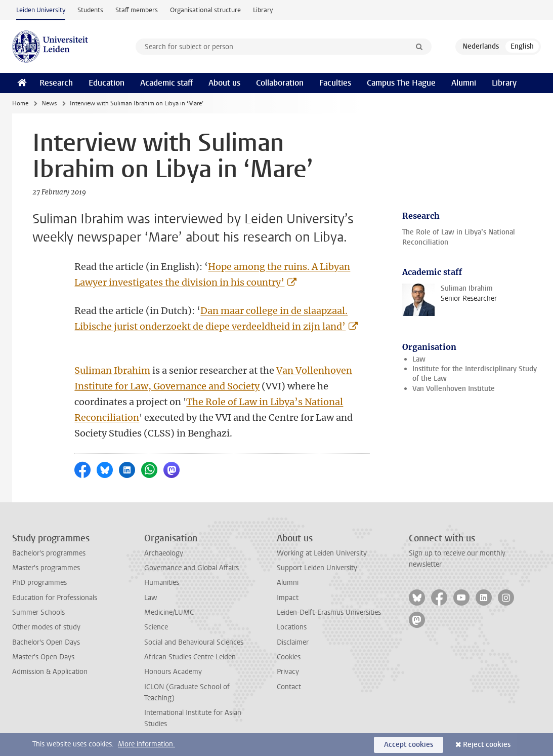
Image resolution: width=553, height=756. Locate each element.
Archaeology (164, 553)
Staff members (137, 10)
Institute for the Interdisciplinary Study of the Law (475, 374)
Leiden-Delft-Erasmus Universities (329, 612)
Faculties (335, 83)
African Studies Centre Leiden (190, 657)
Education (107, 83)
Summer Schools (38, 612)
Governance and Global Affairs (192, 568)
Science (156, 627)
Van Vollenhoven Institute (454, 389)
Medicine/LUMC (169, 612)
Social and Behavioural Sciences (194, 642)
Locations (292, 627)
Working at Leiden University (322, 553)
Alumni (464, 83)
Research (56, 83)
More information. (146, 744)
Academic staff (166, 83)
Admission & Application (50, 672)
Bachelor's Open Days (46, 642)
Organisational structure (205, 10)
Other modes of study (46, 627)
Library (263, 10)
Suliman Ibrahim (112, 370)
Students (90, 10)
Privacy (288, 672)
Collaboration (280, 83)
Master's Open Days (43, 657)
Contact (289, 687)
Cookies (289, 657)
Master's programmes (46, 568)
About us (224, 83)
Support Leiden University (317, 568)
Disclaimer (293, 642)
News (49, 103)
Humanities (162, 583)
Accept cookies (409, 745)
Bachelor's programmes (49, 553)
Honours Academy (173, 672)
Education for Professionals (55, 598)
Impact (288, 598)
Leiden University (41, 10)
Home (20, 103)
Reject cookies (487, 745)
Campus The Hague (401, 83)
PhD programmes (39, 583)
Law (419, 359)
